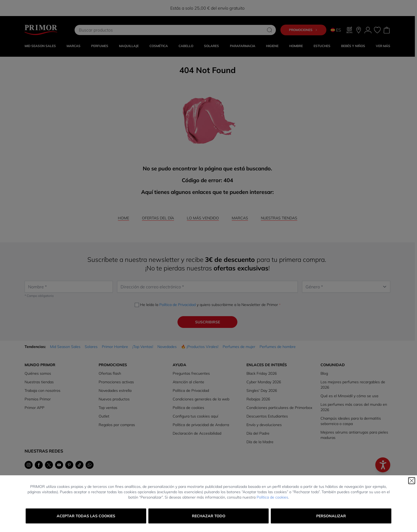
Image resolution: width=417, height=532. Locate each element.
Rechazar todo (209, 516)
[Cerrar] (412, 481)
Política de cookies (272, 497)
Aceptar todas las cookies (86, 516)
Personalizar (331, 516)
